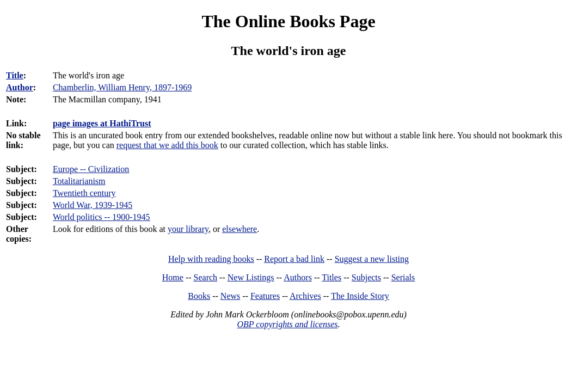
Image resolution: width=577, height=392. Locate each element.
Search (206, 277)
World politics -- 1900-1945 (102, 217)
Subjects (366, 277)
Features (265, 296)
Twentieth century (84, 193)
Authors (298, 277)
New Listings (251, 277)
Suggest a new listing (372, 259)
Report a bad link (294, 259)
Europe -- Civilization (91, 169)
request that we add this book (167, 145)
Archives (305, 296)
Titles (332, 277)
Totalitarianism (79, 181)
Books (199, 296)
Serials (403, 277)
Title (15, 75)
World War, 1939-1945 (93, 205)
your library (188, 229)
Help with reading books (211, 259)
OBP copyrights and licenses (287, 324)
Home (173, 277)
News (230, 296)
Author (20, 87)
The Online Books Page (288, 21)
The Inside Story (360, 296)
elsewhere (240, 229)
